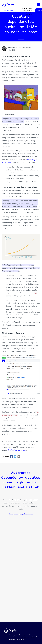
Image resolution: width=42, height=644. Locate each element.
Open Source (27, 10)
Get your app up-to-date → (21, 514)
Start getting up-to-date (17, 450)
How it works (27, 8)
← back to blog (7, 10)
